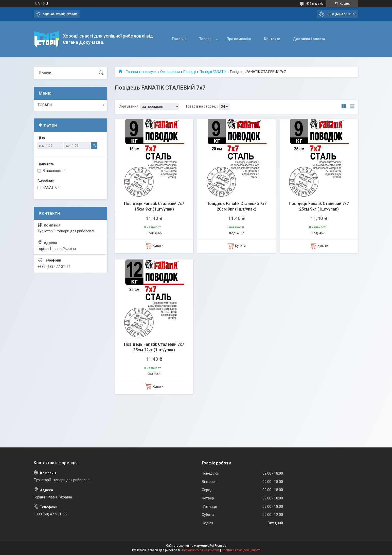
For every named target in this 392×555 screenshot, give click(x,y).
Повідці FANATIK (213, 72)
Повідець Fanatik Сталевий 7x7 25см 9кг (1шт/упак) (319, 206)
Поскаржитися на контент (201, 550)
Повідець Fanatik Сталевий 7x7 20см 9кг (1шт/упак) (236, 206)
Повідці (190, 72)
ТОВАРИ (45, 105)
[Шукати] (101, 73)
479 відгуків (315, 4)
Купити (158, 246)
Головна (179, 39)
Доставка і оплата (309, 39)
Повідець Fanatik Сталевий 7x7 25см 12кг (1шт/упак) (154, 347)
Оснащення (170, 72)
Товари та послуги (141, 72)
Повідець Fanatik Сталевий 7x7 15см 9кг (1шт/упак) (154, 206)
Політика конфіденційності (241, 550)
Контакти (272, 39)
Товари (205, 39)
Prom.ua (220, 546)
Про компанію (239, 39)
